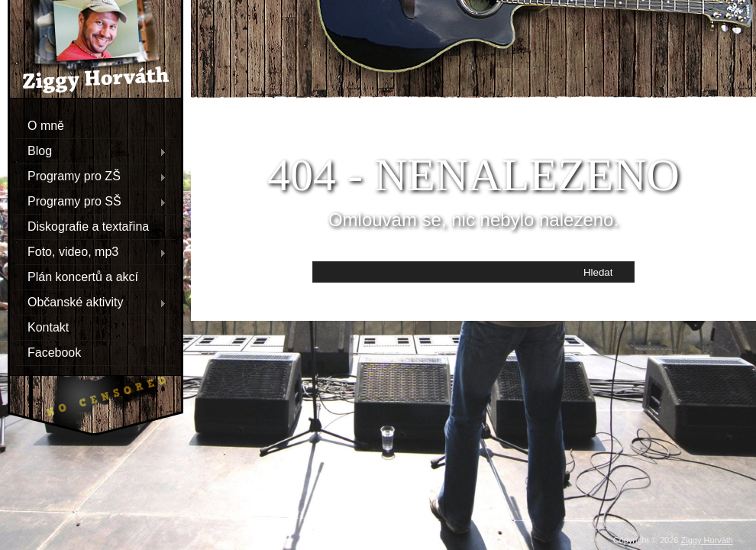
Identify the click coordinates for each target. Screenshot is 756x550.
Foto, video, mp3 (91, 251)
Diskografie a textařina (88, 226)
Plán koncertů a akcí (83, 276)
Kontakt (48, 327)
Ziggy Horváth (707, 540)
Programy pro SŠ (91, 201)
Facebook (54, 352)
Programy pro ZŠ (91, 176)
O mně (46, 125)
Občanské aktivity (91, 302)
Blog (91, 150)
